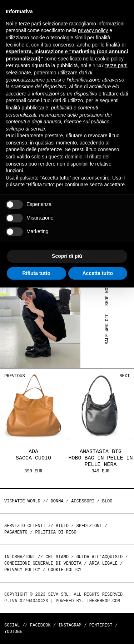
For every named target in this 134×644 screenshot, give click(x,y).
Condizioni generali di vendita (43, 563)
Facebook (40, 625)
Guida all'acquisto (100, 557)
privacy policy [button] (93, 30)
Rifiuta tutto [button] (36, 273)
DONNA (57, 501)
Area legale (103, 563)
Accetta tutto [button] (98, 273)
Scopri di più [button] (67, 256)
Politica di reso (56, 532)
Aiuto (62, 526)
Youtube (13, 632)
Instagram (70, 625)
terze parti (116, 65)
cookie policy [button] (109, 59)
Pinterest (101, 625)
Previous (15, 376)
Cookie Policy (65, 570)
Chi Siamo (57, 557)
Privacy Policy (22, 570)
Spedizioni (89, 526)
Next (125, 376)
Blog (107, 501)
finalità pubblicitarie (27, 108)
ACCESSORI (83, 501)
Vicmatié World (22, 501)
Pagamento (16, 532)
